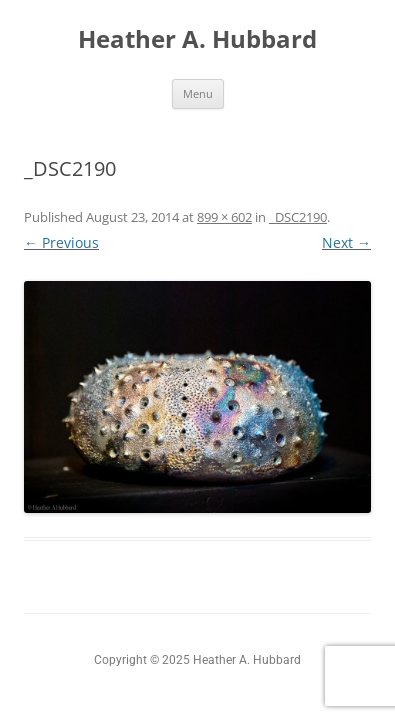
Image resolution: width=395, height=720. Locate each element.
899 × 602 (224, 217)
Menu (198, 93)
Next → (346, 242)
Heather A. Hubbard (197, 39)
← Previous (61, 242)
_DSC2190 (298, 217)
